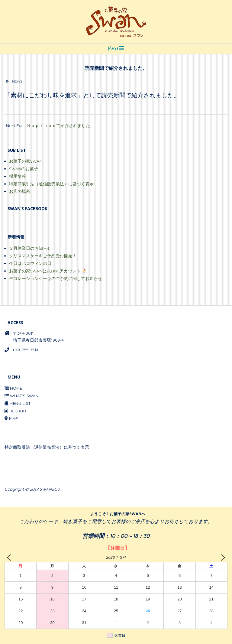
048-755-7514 (26, 350)
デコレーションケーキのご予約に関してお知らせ (56, 278)
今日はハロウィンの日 (30, 263)
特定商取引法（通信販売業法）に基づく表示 (51, 184)
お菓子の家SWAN (26, 161)
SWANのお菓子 (24, 169)
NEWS (17, 81)
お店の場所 (20, 191)
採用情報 (18, 176)
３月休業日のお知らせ (30, 248)
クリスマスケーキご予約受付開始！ (43, 256)
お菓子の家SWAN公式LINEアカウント (48, 271)
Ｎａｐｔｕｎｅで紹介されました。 (60, 125)
